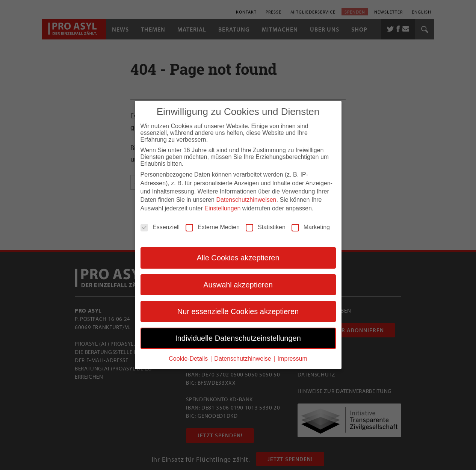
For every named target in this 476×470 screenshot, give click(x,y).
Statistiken (266, 227)
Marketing (311, 227)
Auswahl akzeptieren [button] (238, 284)
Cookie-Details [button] (189, 358)
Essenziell (160, 227)
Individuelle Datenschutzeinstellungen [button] (238, 338)
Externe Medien (213, 227)
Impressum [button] (292, 358)
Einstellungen (222, 208)
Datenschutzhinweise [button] (243, 358)
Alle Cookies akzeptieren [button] (238, 257)
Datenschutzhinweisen (246, 199)
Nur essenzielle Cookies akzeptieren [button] (238, 311)
